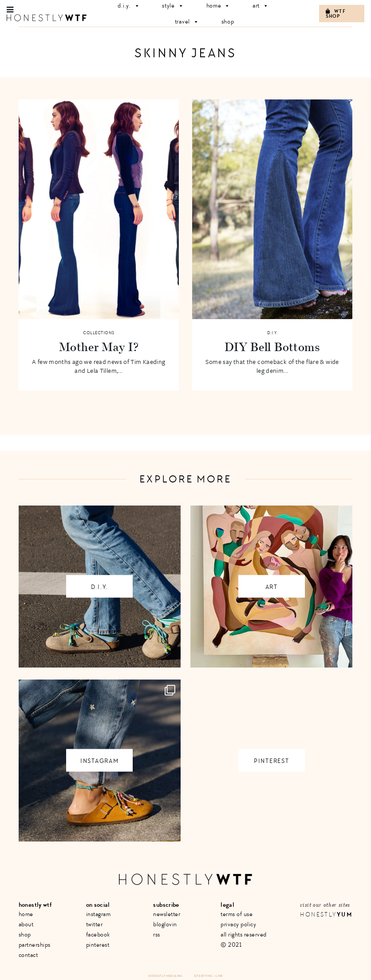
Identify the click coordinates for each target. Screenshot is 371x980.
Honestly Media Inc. (166, 976)
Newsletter (167, 914)
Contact (28, 955)
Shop (228, 22)
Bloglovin (165, 924)
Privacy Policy (238, 924)
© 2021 (231, 945)
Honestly (326, 915)
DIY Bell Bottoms (272, 347)
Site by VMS (203, 976)
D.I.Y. (272, 333)
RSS (157, 935)
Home (26, 914)
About (26, 924)
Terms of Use (237, 914)
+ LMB (218, 976)
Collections (99, 333)
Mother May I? (99, 347)
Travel (187, 22)
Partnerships (35, 945)
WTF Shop (336, 14)
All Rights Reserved (244, 935)
